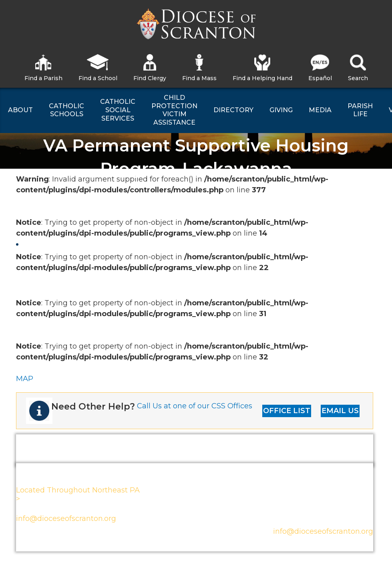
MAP (25, 379)
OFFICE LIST (287, 411)
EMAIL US (340, 411)
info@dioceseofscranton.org (66, 519)
